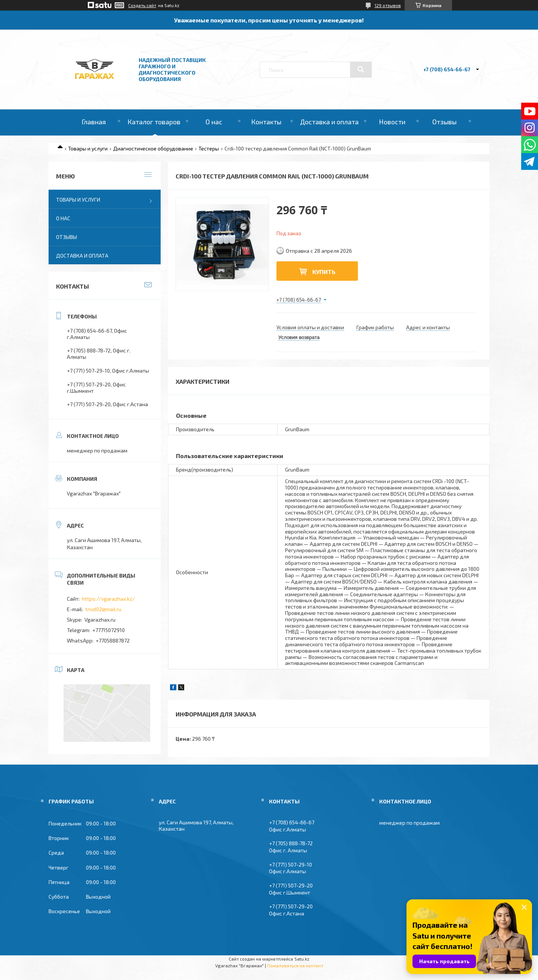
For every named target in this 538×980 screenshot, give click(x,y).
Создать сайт (142, 5)
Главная (94, 122)
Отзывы (444, 122)
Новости (392, 122)
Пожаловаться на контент (295, 965)
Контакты (266, 122)
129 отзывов (388, 5)
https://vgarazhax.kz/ (108, 599)
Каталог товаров (154, 122)
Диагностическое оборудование (153, 148)
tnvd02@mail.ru (103, 609)
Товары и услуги (88, 148)
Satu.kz (302, 959)
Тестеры (209, 148)
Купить (324, 272)
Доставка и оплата (329, 122)
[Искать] (361, 69)
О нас (214, 122)
